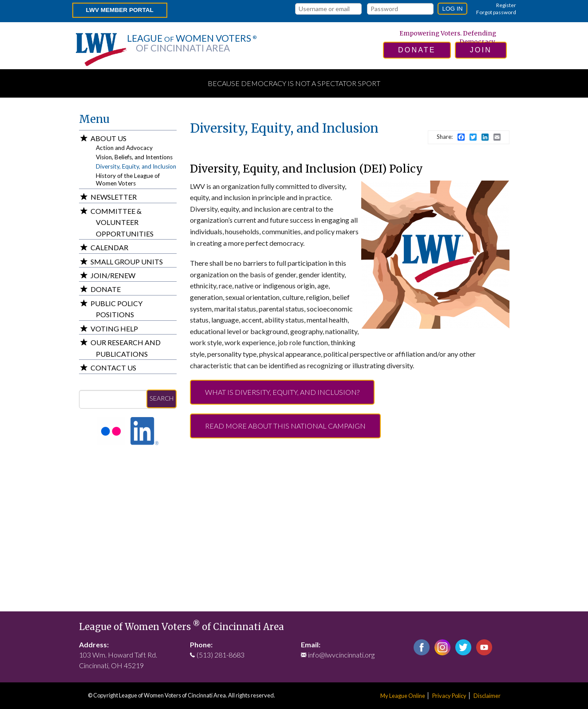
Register (506, 5)
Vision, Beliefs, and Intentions (134, 157)
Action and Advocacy (124, 148)
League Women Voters (192, 43)
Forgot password (496, 12)
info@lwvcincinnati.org (341, 655)
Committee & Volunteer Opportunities (122, 222)
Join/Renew (113, 275)
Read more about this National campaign (285, 426)
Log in (452, 9)
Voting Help (114, 329)
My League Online (403, 696)
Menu (94, 119)
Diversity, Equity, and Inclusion (136, 166)
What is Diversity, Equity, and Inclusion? (282, 392)
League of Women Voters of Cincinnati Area (182, 627)
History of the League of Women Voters (128, 179)
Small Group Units (127, 262)
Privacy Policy (449, 696)
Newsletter (114, 197)
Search (162, 398)
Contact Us (113, 368)
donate (417, 50)
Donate (106, 289)
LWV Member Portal (120, 10)
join (481, 50)
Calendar (109, 247)
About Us (109, 138)
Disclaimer (487, 696)
